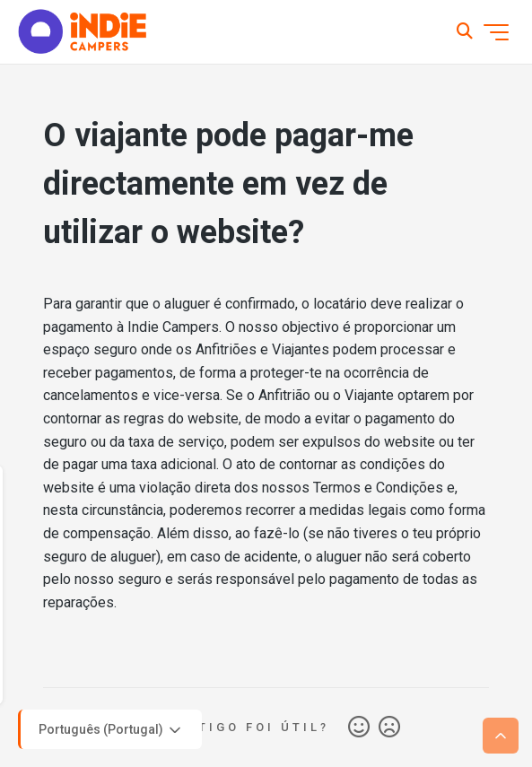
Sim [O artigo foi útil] (359, 728)
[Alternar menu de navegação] (496, 32)
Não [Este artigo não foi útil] (389, 728)
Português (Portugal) (111, 730)
